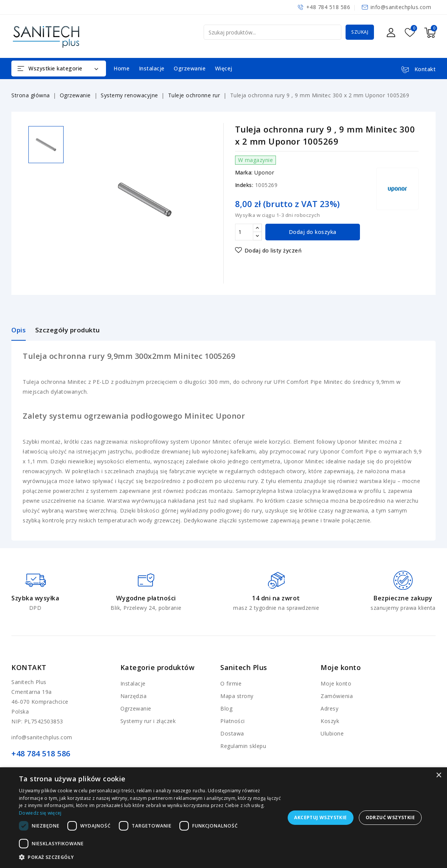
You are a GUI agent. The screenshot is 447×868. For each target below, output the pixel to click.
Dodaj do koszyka (313, 232)
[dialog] (223, 818)
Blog (226, 708)
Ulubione (332, 733)
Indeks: (244, 185)
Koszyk (330, 721)
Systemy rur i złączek (148, 721)
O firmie (231, 683)
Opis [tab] (19, 330)
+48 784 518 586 (328, 7)
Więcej (224, 68)
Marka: (244, 172)
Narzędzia (134, 696)
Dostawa (232, 733)
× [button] (438, 775)
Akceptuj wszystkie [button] (320, 817)
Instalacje (152, 68)
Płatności (233, 721)
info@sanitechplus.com (401, 7)
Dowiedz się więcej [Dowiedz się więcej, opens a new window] (40, 813)
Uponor (264, 172)
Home (121, 68)
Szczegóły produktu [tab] (68, 330)
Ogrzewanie (190, 68)
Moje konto (336, 683)
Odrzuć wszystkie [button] (390, 817)
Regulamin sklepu (243, 746)
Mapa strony (237, 696)
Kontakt (29, 667)
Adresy (329, 708)
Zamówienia (337, 696)
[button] (151, 857)
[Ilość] (244, 232)
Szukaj (360, 32)
